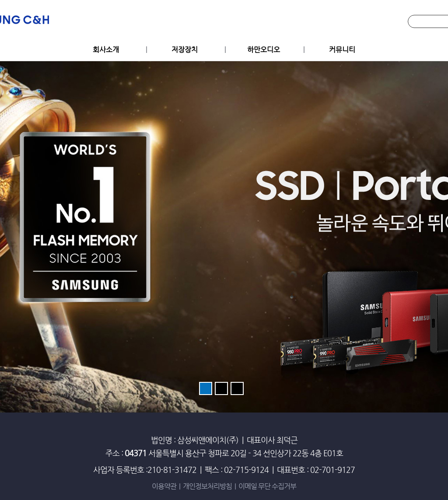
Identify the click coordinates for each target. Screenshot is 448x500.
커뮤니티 (342, 50)
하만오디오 (264, 50)
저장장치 (185, 50)
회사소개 (106, 50)
